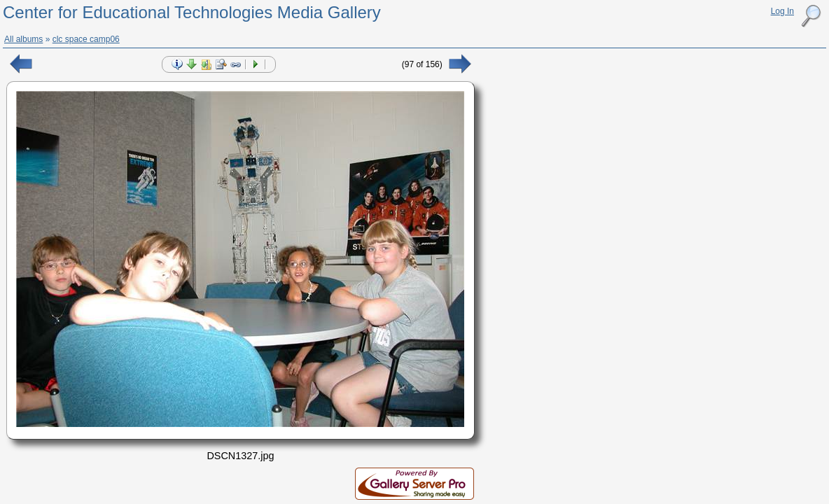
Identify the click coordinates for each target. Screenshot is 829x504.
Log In (782, 11)
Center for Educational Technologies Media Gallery (192, 12)
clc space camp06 (86, 39)
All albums (23, 39)
